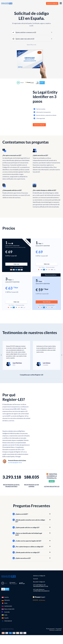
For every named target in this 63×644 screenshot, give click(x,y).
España (6, 617)
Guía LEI (36, 578)
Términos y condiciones (55, 629)
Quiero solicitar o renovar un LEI (24, 32)
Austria (6, 596)
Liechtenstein (8, 605)
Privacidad (58, 628)
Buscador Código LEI (39, 581)
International (8, 620)
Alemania (7, 599)
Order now (16, 265)
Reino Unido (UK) (9, 608)
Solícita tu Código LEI (39, 575)
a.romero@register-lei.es (15, 462)
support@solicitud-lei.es (7, 628)
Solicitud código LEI (52, 3)
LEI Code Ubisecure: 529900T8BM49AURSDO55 (41, 589)
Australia (7, 611)
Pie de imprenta (50, 628)
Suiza (6, 602)
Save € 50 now (47, 301)
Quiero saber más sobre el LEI (23, 39)
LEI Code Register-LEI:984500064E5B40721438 (41, 585)
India (6, 614)
